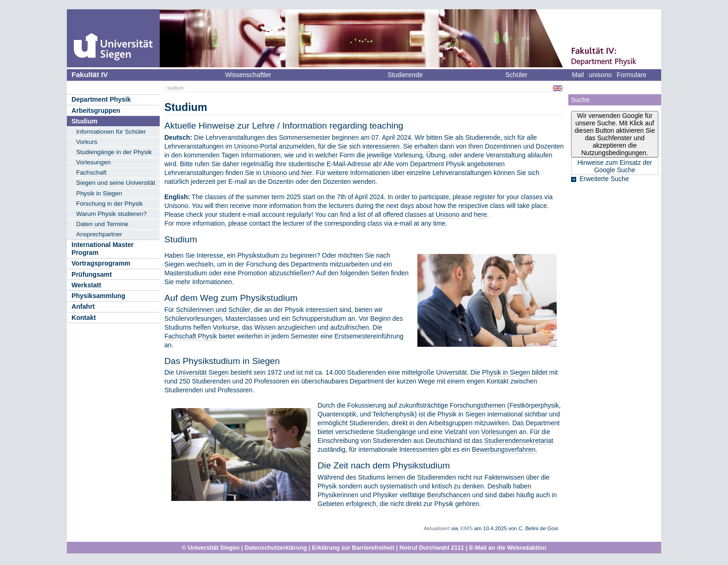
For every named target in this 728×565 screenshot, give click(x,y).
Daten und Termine (102, 224)
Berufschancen (449, 495)
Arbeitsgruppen (96, 110)
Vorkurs (87, 142)
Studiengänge (396, 432)
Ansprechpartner (99, 234)
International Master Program (103, 249)
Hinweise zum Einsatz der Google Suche (614, 166)
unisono (600, 75)
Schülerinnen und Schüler (213, 310)
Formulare (631, 75)
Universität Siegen (202, 372)
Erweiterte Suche (604, 179)
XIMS (466, 528)
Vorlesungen (93, 162)
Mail (578, 75)
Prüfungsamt (92, 274)
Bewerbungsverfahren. (504, 449)
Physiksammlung (98, 296)
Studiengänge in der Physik (114, 152)
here (481, 214)
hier (307, 173)
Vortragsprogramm (101, 263)
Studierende (405, 75)
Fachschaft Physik (191, 336)
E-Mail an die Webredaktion (507, 548)
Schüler (516, 75)
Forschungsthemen (478, 405)
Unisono (275, 173)
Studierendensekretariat (519, 441)
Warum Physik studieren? (111, 214)
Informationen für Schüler (111, 132)
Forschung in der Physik (109, 204)
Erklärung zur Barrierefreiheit (353, 548)
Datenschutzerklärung (276, 548)
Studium (84, 121)
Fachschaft (91, 172)
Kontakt (84, 318)
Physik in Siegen (99, 193)
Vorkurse (225, 327)
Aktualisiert (437, 528)
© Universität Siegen (211, 548)
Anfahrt (83, 306)
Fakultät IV (90, 75)
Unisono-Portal (256, 146)
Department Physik (101, 99)
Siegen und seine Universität (116, 183)
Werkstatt (86, 285)
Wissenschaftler (248, 75)
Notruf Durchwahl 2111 (432, 548)
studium (175, 88)
